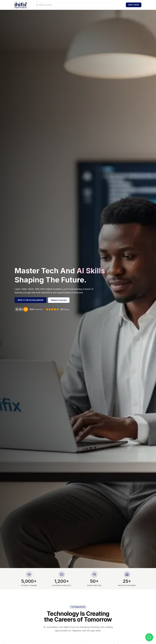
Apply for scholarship (30, 300)
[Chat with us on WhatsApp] (149, 637)
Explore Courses (59, 300)
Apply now (134, 5)
